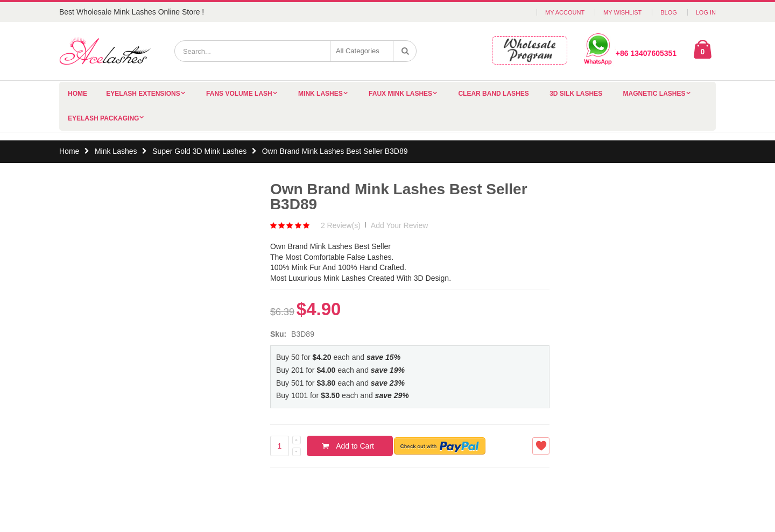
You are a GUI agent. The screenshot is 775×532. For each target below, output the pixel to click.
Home (69, 151)
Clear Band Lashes (493, 94)
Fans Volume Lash (239, 94)
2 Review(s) (341, 225)
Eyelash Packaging (103, 118)
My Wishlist (622, 12)
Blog (669, 12)
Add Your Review (400, 225)
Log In (706, 12)
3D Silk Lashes (576, 94)
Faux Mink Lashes (400, 94)
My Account (565, 12)
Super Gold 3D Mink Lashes (199, 151)
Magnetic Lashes (654, 94)
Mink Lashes (320, 94)
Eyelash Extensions (143, 94)
